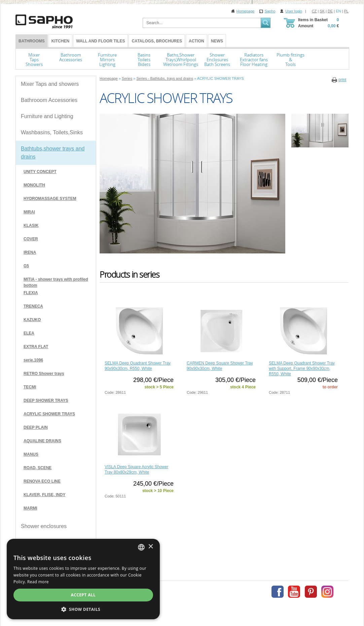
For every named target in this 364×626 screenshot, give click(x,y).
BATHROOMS (32, 41)
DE (330, 11)
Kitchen (60, 41)
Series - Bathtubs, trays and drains (165, 78)
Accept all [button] (182, 595)
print (342, 80)
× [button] (348, 560)
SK (322, 11)
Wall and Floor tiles (100, 41)
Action (196, 41)
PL (346, 11)
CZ (314, 11)
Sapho (270, 11)
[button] (182, 609)
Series (127, 78)
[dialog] (182, 586)
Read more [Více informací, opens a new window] (301, 582)
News (217, 41)
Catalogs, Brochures (157, 41)
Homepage (246, 11)
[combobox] (339, 560)
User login (294, 11)
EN (338, 11)
